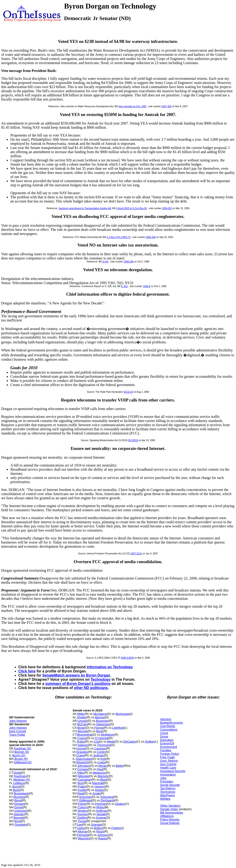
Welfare (165, 799)
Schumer (85, 797)
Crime (164, 733)
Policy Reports (170, 819)
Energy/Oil (167, 743)
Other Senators (170, 806)
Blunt (104, 780)
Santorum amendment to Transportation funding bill (85, 208)
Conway (83, 769)
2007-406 (166, 106)
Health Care (168, 768)
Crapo (80, 755)
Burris (16, 786)
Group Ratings (170, 823)
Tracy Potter (17, 735)
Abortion (166, 719)
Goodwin (21, 825)
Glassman (103, 724)
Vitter (80, 773)
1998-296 (129, 262)
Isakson (83, 745)
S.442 (105, 262)
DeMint (82, 818)
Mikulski (83, 776)
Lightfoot (118, 728)
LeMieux (19, 783)
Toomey (83, 814)
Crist (97, 742)
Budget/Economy (172, 723)
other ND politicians (91, 688)
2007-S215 (136, 554)
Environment (169, 747)
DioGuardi (108, 800)
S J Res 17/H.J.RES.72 (118, 237)
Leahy (81, 828)
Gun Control (168, 764)
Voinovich (21, 811)
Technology (100, 679)
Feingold (83, 835)
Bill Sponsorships (172, 813)
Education (167, 740)
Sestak (101, 814)
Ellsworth (82, 762)
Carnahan (85, 780)
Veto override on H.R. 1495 (132, 106)
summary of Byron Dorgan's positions (78, 684)
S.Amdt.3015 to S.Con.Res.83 (131, 208)
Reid (81, 793)
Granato (96, 825)
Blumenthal (84, 735)
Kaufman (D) (23, 748)
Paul (100, 769)
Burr (81, 783)
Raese (103, 838)
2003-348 (151, 237)
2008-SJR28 (127, 658)
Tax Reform (168, 788)
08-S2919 (133, 440)
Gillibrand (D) (23, 762)
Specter (19, 814)
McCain (82, 724)
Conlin (101, 752)
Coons (82, 738)
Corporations (169, 730)
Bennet (83, 731)
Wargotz (103, 776)
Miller (81, 714)
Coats (101, 762)
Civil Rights (168, 726)
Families (166, 750)
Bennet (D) (22, 752)
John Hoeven (18, 721)
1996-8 (147, 286)
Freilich (116, 828)
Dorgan (19, 804)
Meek (111, 742)
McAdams (100, 714)
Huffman (102, 811)
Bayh (16, 790)
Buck (99, 731)
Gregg (18, 807)
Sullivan (99, 755)
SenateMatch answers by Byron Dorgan (76, 675)
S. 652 (124, 286)
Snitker (149, 742)
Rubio (81, 742)
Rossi (100, 831)
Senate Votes (169, 809)
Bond (18, 800)
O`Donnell (102, 738)
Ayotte (82, 790)
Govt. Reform (169, 761)
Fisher (82, 804)
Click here (27, 671)
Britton (98, 828)
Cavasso (100, 748)
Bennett (19, 818)
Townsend (107, 797)
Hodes (99, 790)
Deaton (120, 804)
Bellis (119, 766)
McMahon (108, 735)
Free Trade (168, 757)
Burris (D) (19, 755)
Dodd (17, 773)
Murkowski (122, 714)
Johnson (103, 835)
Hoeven (100, 786)
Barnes (100, 717)
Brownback (21, 793)
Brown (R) (21, 759)
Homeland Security (173, 771)
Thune (82, 821)
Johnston (84, 766)
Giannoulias (84, 759)
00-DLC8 (128, 392)
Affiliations (167, 816)
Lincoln (82, 721)
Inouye (81, 748)
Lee (80, 825)
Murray (83, 831)
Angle (96, 793)
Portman (101, 804)
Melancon (99, 773)
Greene (101, 818)
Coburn (83, 807)
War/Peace (168, 795)
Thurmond (104, 745)
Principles (167, 781)
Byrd (18, 821)
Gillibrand (86, 800)
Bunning (19, 797)
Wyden (83, 811)
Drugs (164, 736)
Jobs (163, 778)
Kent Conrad (18, 731)
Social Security (170, 785)
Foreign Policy (170, 754)
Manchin (84, 838)
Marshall (98, 783)
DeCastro (130, 742)
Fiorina (99, 728)
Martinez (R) (22, 780)
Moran (103, 766)
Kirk (103, 759)
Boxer (82, 728)
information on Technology (110, 667)
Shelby (82, 717)
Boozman (102, 721)
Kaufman (20, 776)
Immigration (168, 774)
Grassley (82, 752)
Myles (100, 807)
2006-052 (167, 208)
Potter (82, 786)
